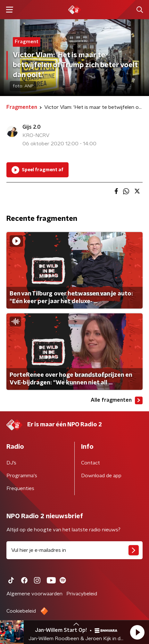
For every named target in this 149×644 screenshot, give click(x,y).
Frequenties (20, 488)
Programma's (22, 476)
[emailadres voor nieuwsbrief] (74, 550)
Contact (91, 463)
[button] (137, 632)
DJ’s (11, 463)
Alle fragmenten (117, 400)
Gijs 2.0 (32, 127)
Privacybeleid (82, 594)
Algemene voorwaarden (34, 594)
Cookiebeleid (21, 611)
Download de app (101, 476)
